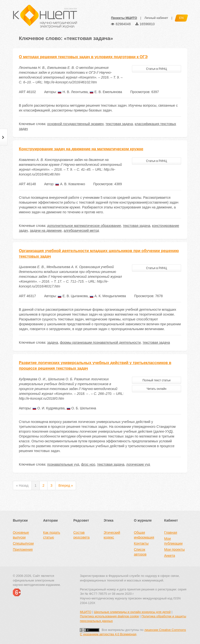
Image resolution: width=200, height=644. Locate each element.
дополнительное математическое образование (84, 226)
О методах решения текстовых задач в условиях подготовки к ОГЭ (83, 57)
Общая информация (144, 535)
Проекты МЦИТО (124, 18)
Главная (171, 533)
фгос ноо (88, 464)
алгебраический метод (81, 231)
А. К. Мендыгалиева (108, 296)
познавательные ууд (63, 464)
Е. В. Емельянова (106, 92)
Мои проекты (174, 549)
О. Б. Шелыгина (81, 408)
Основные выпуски (21, 535)
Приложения (23, 549)
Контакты (141, 543)
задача (53, 342)
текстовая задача (119, 124)
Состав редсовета (81, 535)
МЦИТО (86, 612)
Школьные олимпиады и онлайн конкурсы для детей (132, 612)
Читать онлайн (156, 389)
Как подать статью (52, 535)
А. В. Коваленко (70, 184)
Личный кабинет (156, 18)
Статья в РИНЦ (156, 69)
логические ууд (138, 464)
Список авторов (140, 552)
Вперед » (66, 485)
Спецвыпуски (23, 543)
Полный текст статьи (156, 380)
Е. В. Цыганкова (73, 296)
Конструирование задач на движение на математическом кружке (81, 149)
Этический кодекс (112, 535)
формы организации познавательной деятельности (100, 342)
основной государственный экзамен (75, 124)
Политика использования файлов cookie (109, 616)
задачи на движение (46, 231)
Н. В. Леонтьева (73, 92)
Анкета (170, 556)
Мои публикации (173, 541)
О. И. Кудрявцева (49, 408)
